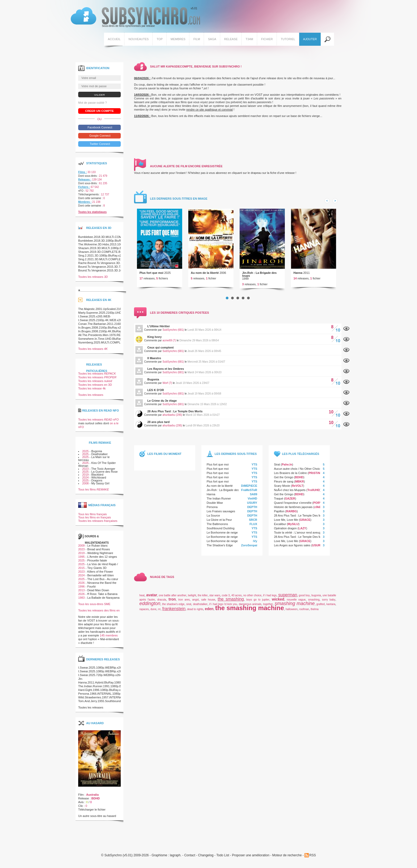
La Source (213, 519)
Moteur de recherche (287, 859)
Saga (212, 40)
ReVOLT (297, 489)
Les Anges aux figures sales (292, 549)
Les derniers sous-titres (236, 458)
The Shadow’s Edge (220, 549)
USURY (252, 506)
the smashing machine (250, 612)
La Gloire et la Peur (219, 523)
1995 (81, 560)
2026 (81, 586)
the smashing (231, 603)
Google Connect (100, 139)
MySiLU (293, 528)
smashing (314, 603)
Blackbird (97, 478)
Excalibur (280, 528)
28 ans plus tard (159, 426)
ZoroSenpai (249, 549)
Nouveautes (138, 40)
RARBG (291, 515)
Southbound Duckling (221, 532)
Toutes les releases (93, 280)
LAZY (302, 532)
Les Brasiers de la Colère (290, 477)
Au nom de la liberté (205, 276)
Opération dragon (285, 532)
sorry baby (329, 603)
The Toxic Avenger (103, 472)
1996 (81, 590)
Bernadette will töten (101, 579)
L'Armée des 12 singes (102, 560)
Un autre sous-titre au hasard (97, 820)
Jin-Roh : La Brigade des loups (260, 278)
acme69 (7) (169, 344)
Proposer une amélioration (251, 859)
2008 (85, 487)
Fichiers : (84, 191)
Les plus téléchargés (301, 458)
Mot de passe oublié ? (93, 106)
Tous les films (94, 493)
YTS (254, 468)
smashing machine (295, 607)
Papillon (279, 515)
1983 (81, 601)
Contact (190, 859)
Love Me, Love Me (286, 523)
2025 (85, 455)
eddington (150, 607)
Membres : (85, 206)
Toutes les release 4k (92, 392)
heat (142, 599)
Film (196, 40)
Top (159, 40)
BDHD (299, 481)
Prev (327, 204)
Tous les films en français (95, 521)
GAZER (290, 502)
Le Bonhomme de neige (222, 536)
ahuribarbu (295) (172, 419)
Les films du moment (164, 458)
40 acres (236, 599)
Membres (177, 40)
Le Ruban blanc (97, 549)
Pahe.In (287, 468)
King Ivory (155, 341)
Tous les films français (93, 518)
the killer (203, 599)
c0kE (318, 511)
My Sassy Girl (100, 487)
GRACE (305, 523)
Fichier (266, 40)
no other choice (252, 599)
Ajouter (309, 40)
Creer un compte (99, 115)
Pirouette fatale (97, 564)
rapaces (144, 613)
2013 (81, 594)
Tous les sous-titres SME (94, 608)
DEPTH (252, 511)
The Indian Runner (219, 502)
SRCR (253, 523)
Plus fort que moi (152, 276)
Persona (212, 511)
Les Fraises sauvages (221, 515)
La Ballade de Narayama (103, 601)
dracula (162, 603)
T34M (249, 40)
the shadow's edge (173, 608)
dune (153, 613)
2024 (85, 481)
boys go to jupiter (258, 603)
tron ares (184, 603)
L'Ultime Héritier (159, 330)
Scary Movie (282, 489)
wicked (278, 603)
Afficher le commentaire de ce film (346, 332)
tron (172, 603)
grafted (321, 608)
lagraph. (176, 859)
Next (335, 204)
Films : (82, 176)
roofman (304, 613)
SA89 (254, 498)
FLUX (253, 528)
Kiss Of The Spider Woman (97, 468)
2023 (85, 472)
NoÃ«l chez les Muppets (290, 494)
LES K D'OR (156, 394)
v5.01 (135, 18)
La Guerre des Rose (104, 475)
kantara (331, 608)
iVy (255, 545)
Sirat (277, 468)
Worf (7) (167, 387)
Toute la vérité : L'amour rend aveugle (298, 536)
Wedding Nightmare (100, 557)
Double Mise (215, 506)
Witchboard (99, 481)
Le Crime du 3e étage (162, 404)
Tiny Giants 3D (97, 572)
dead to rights (195, 613)
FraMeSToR (249, 494)
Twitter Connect (99, 148)
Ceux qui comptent (160, 351)
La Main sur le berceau (94, 462)
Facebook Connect (99, 131)
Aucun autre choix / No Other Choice (298, 472)
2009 (81, 549)
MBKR (300, 485)
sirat (189, 608)
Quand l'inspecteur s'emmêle (293, 506)
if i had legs (270, 599)
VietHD (252, 502)
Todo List (223, 859)
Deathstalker (99, 458)
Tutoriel (287, 40)
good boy (304, 599)
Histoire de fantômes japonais (293, 511)
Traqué (278, 502)
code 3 (226, 599)
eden (209, 613)
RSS (313, 859)
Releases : (85, 183)
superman (288, 599)
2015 (81, 572)
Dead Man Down (98, 594)
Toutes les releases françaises (98, 525)
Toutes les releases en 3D (95, 388)
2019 (85, 478)
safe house (208, 603)
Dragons (97, 484)
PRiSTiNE (315, 477)
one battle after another (173, 599)
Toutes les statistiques (92, 216)
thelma (315, 613)
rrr (159, 613)
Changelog (206, 859)
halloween (292, 613)
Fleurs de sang (284, 485)
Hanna (298, 276)
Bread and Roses (99, 553)
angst (195, 603)
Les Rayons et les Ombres (166, 372)
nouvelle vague (296, 603)
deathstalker (200, 608)
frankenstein (174, 612)
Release (230, 40)
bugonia (316, 599)
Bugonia (153, 383)
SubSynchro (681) (173, 334)
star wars (215, 599)
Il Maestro (154, 362)
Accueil (114, 40)
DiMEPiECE (249, 489)
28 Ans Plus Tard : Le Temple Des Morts (175, 415)
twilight (192, 599)
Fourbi (91, 590)
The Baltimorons (217, 528)
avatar (152, 599)
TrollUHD (313, 494)
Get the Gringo (283, 481)
